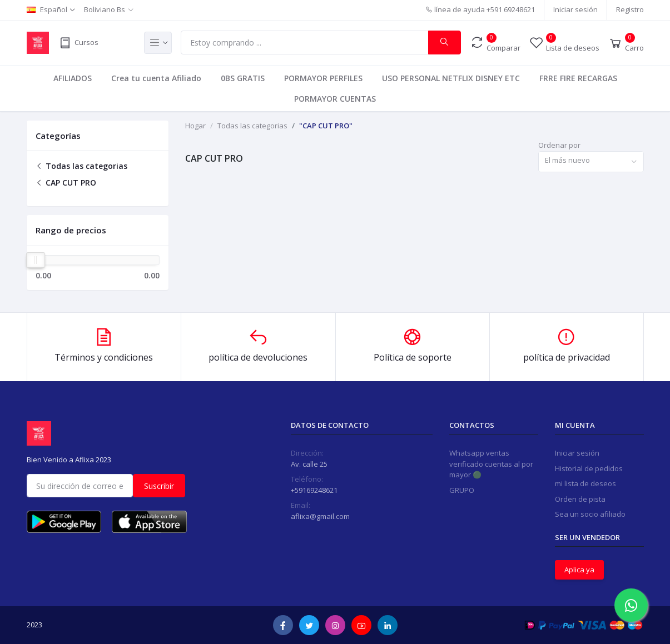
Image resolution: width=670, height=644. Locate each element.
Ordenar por (559, 145)
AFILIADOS (73, 78)
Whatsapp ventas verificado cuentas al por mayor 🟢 (491, 464)
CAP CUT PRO (66, 183)
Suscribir (159, 486)
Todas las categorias (81, 166)
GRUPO (462, 490)
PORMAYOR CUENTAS (335, 99)
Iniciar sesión (575, 9)
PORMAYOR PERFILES (323, 78)
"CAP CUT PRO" (326, 126)
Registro (630, 9)
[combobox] (591, 162)
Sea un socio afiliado (590, 514)
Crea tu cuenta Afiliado (156, 78)
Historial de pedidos (589, 468)
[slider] (36, 260)
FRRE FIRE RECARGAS (578, 78)
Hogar (195, 126)
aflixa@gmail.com (320, 516)
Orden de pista (580, 499)
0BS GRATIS (243, 78)
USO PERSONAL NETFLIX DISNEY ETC (451, 78)
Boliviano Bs (105, 9)
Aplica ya (579, 570)
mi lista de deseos (585, 483)
